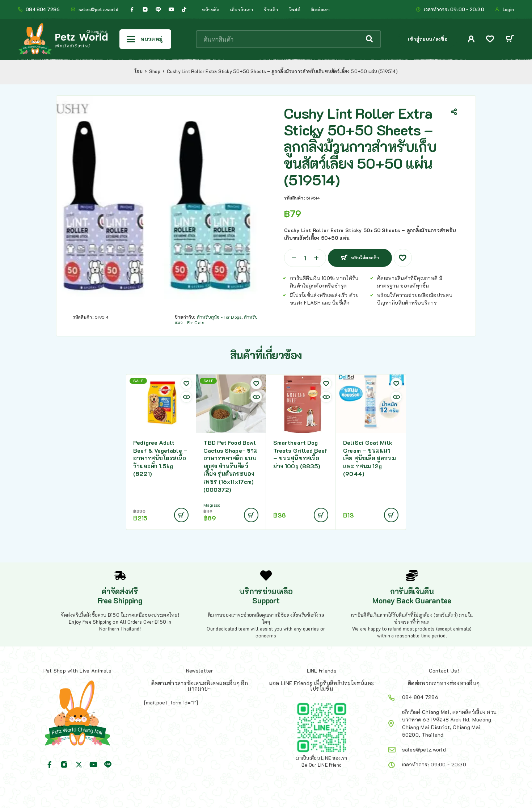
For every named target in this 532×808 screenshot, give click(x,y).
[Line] (158, 9)
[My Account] (471, 39)
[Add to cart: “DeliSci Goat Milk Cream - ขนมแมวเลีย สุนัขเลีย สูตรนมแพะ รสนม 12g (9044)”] (391, 515)
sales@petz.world (98, 9)
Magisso (212, 505)
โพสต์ (295, 9)
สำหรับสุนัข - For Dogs (219, 317)
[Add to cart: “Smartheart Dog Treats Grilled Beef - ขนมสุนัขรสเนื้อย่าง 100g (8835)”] (321, 515)
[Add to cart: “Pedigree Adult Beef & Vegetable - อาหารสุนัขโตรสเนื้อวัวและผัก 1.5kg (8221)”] (181, 515)
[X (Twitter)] (79, 765)
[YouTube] (171, 9)
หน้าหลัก (211, 9)
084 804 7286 (43, 9)
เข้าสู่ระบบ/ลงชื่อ (428, 39)
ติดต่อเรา (321, 9)
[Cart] (510, 39)
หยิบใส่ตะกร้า (364, 255)
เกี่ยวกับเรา (242, 9)
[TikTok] (184, 9)
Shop (155, 71)
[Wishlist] (490, 40)
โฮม (138, 71)
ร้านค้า (271, 9)
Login (508, 9)
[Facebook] (132, 9)
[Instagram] (145, 9)
